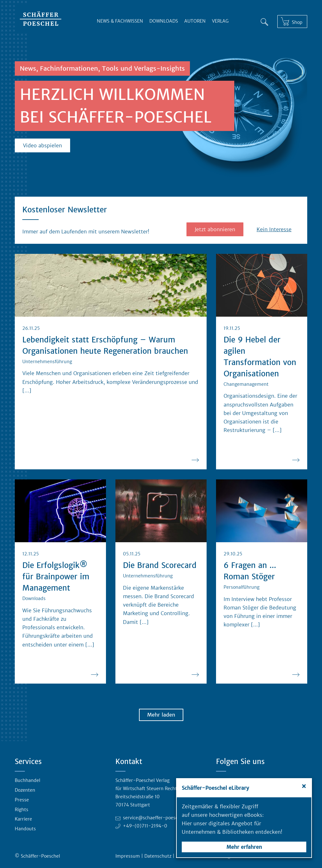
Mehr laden (161, 715)
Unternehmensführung (47, 362)
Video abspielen (42, 145)
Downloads (164, 21)
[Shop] (292, 22)
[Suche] (264, 22)
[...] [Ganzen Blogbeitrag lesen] (27, 390)
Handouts (25, 829)
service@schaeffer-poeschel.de (157, 818)
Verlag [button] (220, 21)
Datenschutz (158, 856)
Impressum (128, 856)
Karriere (23, 819)
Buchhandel (28, 780)
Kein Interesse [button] (274, 229)
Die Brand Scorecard (160, 565)
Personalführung (241, 587)
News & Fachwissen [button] (120, 21)
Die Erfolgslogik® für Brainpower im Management (56, 577)
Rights (22, 810)
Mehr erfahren (244, 847)
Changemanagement (246, 384)
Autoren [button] (195, 21)
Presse (22, 800)
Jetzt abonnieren (215, 229)
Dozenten (25, 790)
